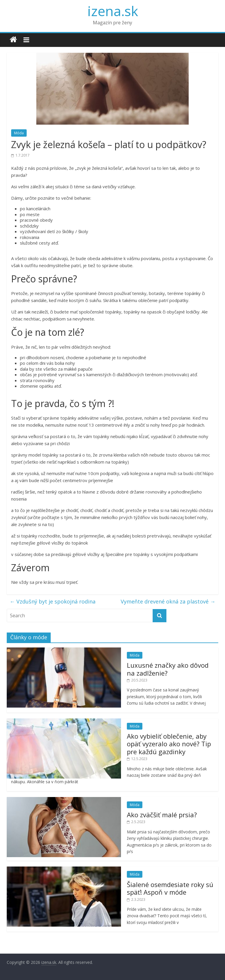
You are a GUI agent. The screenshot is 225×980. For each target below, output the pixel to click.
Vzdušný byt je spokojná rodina (53, 601)
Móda (19, 133)
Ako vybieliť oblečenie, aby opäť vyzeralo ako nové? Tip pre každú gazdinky (169, 744)
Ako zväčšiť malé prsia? (162, 815)
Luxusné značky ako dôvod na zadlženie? (168, 669)
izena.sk (113, 11)
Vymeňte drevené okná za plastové (168, 601)
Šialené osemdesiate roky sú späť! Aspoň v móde (170, 888)
